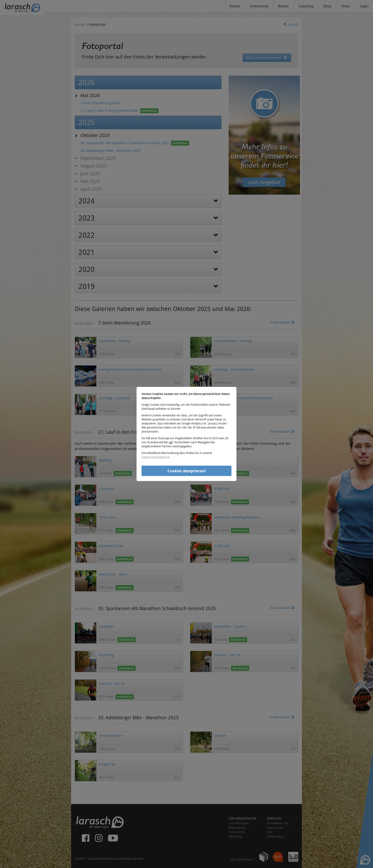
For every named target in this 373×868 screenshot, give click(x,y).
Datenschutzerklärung (155, 457)
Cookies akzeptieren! (187, 471)
